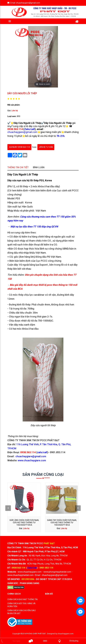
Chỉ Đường (74, 641)
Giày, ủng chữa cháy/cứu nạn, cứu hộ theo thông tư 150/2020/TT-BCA (33, 510)
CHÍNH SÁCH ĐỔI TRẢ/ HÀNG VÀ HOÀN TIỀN (21, 605)
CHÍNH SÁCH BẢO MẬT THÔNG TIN (22, 599)
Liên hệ (15, 111)
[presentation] (23, 505)
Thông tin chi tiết (29, 233)
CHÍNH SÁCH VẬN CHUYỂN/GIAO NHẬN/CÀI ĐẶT (22, 612)
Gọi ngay (16, 641)
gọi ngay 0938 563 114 (19, 147)
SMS (45, 641)
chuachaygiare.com (66, 634)
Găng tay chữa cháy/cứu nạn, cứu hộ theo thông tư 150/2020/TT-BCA (54, 510)
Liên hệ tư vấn (46, 147)
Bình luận (41, 233)
